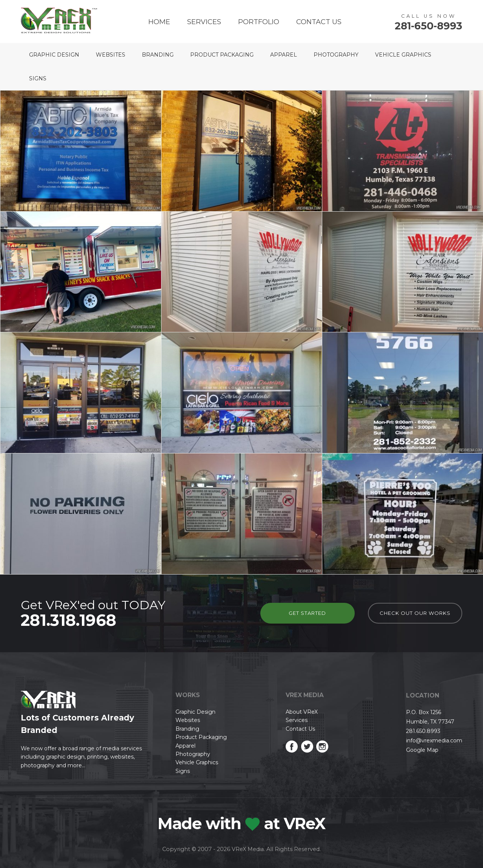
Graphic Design (54, 55)
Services (204, 22)
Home (159, 22)
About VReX (302, 712)
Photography (336, 55)
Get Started (307, 613)
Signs (38, 78)
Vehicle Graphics (403, 55)
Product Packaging (222, 55)
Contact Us (319, 22)
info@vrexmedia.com (434, 740)
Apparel (284, 55)
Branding (158, 55)
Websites (111, 55)
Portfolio (259, 22)
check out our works (415, 613)
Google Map (422, 750)
